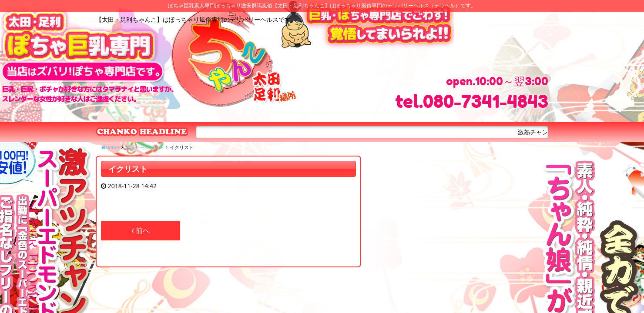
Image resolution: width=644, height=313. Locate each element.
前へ (141, 230)
